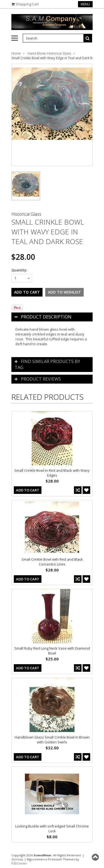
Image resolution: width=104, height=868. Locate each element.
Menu (85, 4)
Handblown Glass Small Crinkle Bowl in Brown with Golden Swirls (52, 740)
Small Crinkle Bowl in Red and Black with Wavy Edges (52, 473)
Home (16, 53)
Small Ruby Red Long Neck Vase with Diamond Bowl (52, 651)
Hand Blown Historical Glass (49, 53)
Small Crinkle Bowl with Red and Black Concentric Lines (52, 562)
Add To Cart (28, 490)
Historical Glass (26, 214)
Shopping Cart (27, 4)
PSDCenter (19, 863)
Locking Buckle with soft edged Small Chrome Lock (52, 829)
